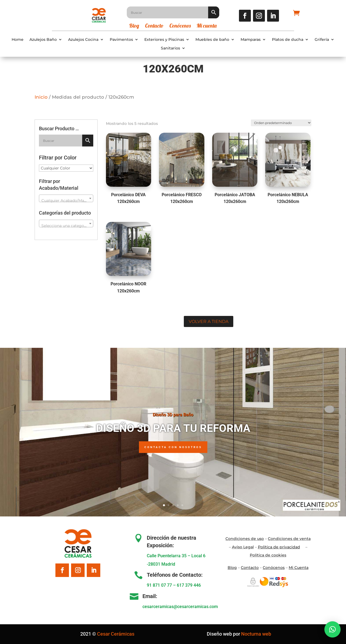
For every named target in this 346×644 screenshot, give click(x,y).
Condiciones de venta (289, 539)
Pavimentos (121, 40)
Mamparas (251, 40)
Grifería (322, 40)
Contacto (154, 26)
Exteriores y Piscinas (164, 40)
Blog (134, 26)
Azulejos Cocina (83, 40)
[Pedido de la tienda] (280, 122)
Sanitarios (170, 48)
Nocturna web (256, 634)
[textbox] (66, 201)
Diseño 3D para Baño (173, 415)
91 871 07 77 (159, 585)
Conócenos (180, 26)
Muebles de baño (212, 40)
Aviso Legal (243, 547)
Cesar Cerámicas (116, 634)
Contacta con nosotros (173, 447)
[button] (332, 629)
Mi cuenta (207, 26)
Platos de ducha (288, 40)
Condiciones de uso (245, 539)
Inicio (41, 97)
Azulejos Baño (43, 40)
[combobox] (66, 198)
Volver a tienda (209, 321)
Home (18, 40)
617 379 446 (189, 585)
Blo (232, 568)
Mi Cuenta (299, 568)
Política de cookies (268, 555)
